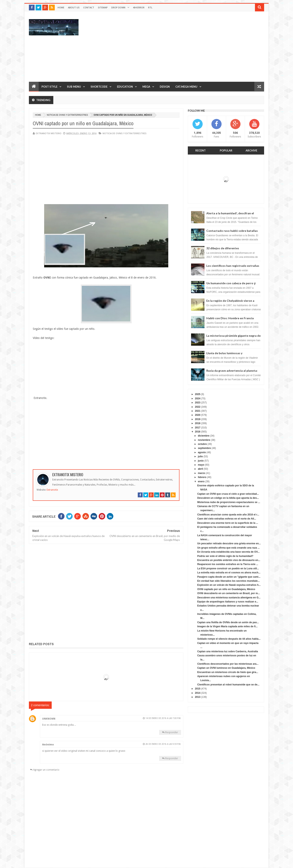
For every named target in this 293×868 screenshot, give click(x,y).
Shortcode (99, 87)
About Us (74, 7)
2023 (198, 403)
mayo (201, 465)
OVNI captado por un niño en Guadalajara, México (226, 589)
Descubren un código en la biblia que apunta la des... (228, 498)
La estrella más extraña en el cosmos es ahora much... (229, 573)
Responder (172, 732)
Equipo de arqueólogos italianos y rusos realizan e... (228, 602)
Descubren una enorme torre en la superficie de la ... (228, 523)
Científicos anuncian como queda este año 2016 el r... (228, 515)
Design (165, 87)
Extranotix (52, 490)
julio (200, 456)
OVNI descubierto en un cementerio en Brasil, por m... (228, 593)
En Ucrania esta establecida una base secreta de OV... (228, 552)
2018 (198, 423)
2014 (198, 693)
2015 (198, 689)
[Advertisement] (190, 46)
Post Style (49, 87)
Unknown (49, 719)
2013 (198, 697)
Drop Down (118, 7)
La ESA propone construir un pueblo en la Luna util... (228, 569)
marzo (201, 473)
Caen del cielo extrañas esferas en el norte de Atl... (227, 519)
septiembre (204, 448)
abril (200, 469)
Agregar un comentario (46, 770)
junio (201, 461)
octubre (202, 444)
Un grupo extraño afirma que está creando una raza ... (228, 548)
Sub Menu (74, 87)
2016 (198, 432)
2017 (198, 428)
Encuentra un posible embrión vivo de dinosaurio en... (229, 560)
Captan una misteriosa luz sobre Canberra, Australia (227, 651)
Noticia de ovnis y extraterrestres (67, 115)
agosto (202, 452)
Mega (146, 87)
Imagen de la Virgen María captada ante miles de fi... (227, 626)
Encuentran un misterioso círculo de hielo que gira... (228, 672)
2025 (198, 394)
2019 (198, 419)
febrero (202, 477)
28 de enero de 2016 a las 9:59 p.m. (163, 744)
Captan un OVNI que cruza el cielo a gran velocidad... (228, 494)
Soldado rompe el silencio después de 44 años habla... (229, 639)
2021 (198, 411)
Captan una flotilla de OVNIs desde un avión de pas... (228, 622)
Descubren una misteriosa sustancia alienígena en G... (229, 598)
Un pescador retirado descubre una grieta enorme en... (229, 543)
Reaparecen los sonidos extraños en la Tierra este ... (228, 564)
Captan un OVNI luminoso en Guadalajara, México (226, 668)
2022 (198, 407)
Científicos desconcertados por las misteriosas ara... (228, 664)
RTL (150, 7)
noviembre (204, 440)
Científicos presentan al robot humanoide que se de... (228, 685)
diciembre (204, 436)
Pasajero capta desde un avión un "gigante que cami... (229, 577)
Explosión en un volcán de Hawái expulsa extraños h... (229, 585)
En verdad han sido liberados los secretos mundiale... (228, 581)
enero (201, 481)
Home (61, 7)
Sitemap (103, 7)
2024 (198, 399)
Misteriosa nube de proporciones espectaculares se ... (229, 502)
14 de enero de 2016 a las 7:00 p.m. (163, 718)
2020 (198, 415)
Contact (89, 7)
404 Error (139, 7)
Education (125, 87)
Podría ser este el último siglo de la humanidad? (225, 556)
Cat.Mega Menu (186, 87)
